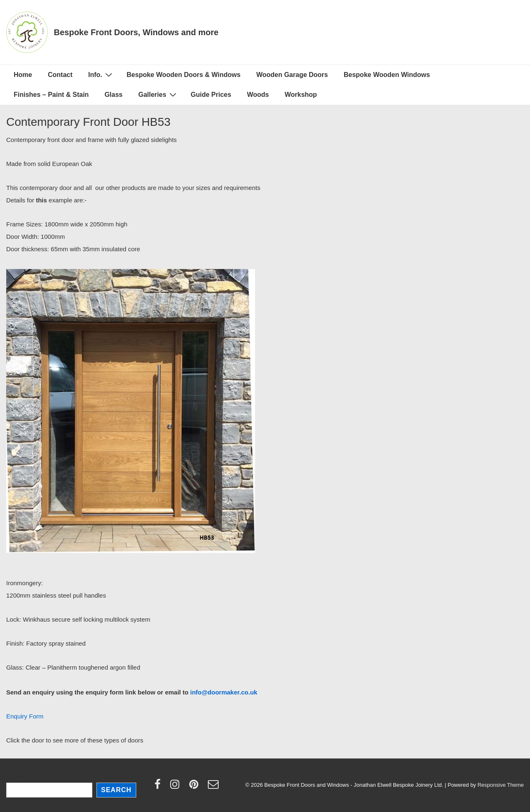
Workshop (301, 95)
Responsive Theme (501, 785)
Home (23, 75)
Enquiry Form (25, 716)
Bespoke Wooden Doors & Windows (184, 75)
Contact (60, 75)
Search (15, 777)
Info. (101, 74)
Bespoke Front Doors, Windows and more (136, 32)
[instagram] (177, 787)
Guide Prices (211, 95)
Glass (113, 95)
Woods (258, 95)
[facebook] (159, 787)
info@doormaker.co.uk (224, 692)
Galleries (158, 94)
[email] (214, 787)
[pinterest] (196, 787)
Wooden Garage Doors (292, 75)
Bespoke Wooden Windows (387, 75)
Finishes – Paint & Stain (51, 95)
